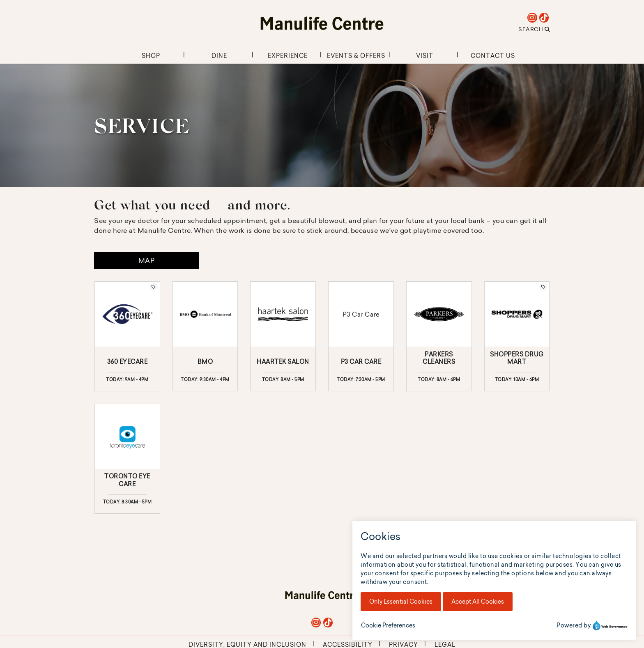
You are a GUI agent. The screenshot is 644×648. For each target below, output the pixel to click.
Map (147, 260)
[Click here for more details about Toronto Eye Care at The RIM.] (127, 459)
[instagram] (532, 18)
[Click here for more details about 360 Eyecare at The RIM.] (127, 336)
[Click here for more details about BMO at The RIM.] (205, 336)
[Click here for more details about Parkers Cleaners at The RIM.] (439, 336)
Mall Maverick (338, 641)
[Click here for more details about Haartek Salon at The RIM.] (283, 336)
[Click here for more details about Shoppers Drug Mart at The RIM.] (517, 336)
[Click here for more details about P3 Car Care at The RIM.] (361, 336)
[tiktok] (544, 18)
